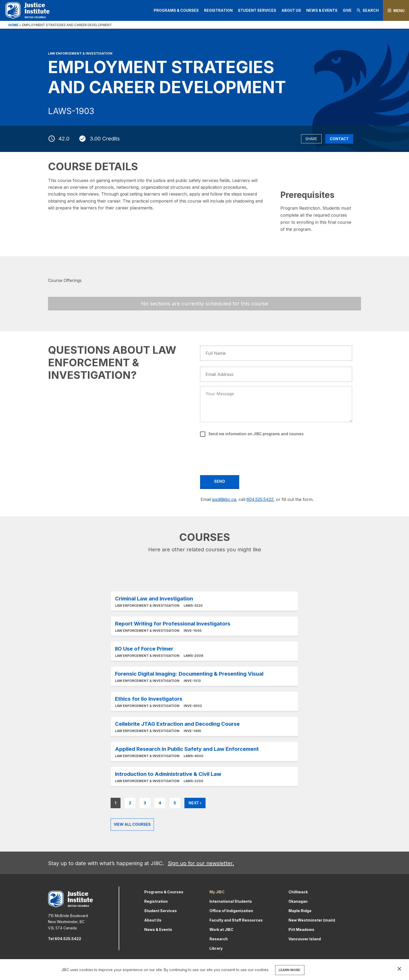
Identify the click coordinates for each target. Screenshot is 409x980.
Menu (399, 11)
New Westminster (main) (312, 920)
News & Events (322, 10)
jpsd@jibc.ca (224, 499)
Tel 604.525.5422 (65, 939)
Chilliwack (298, 892)
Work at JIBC (221, 929)
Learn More (204, 601)
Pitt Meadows (301, 929)
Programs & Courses (176, 10)
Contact (339, 139)
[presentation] (240, 452)
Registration (218, 10)
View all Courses (132, 824)
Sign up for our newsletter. (201, 863)
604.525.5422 (260, 499)
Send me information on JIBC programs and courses (255, 434)
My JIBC (217, 892)
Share (311, 139)
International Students (231, 901)
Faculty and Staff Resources (236, 920)
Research (219, 939)
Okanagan (298, 901)
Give (347, 10)
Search (368, 10)
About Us (291, 10)
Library (216, 948)
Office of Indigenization (231, 911)
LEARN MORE (289, 970)
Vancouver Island (305, 939)
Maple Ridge (300, 911)
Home (13, 25)
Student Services (257, 10)
